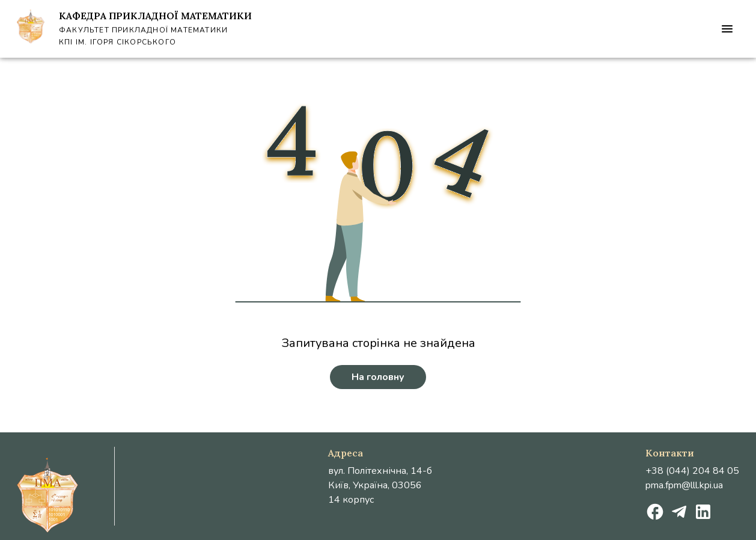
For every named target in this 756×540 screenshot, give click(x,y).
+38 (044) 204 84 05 (692, 471)
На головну (378, 377)
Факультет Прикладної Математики (143, 30)
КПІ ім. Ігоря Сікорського (117, 42)
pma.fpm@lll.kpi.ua (684, 485)
